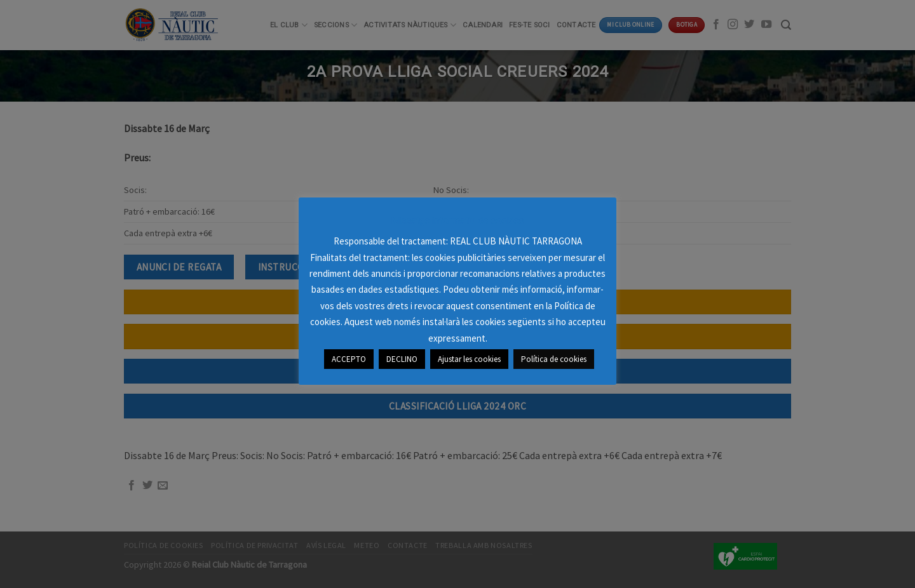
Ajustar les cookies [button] (469, 359)
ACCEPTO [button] (349, 359)
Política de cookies (554, 359)
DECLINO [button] (402, 359)
